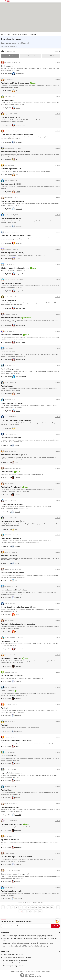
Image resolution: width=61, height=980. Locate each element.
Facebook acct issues (9, 352)
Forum (7, 34)
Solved (51, 56)
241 (25, 911)
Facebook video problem (10, 521)
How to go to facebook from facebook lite (16, 420)
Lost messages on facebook (11, 438)
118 (25, 907)
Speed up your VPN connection (12, 963)
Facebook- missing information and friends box (18, 624)
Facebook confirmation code (11, 487)
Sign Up (13, 972)
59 (21, 907)
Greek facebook (7, 66)
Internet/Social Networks (20, 34)
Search (57, 51)
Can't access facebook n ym (11, 218)
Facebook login (6, 790)
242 (29, 911)
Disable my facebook (8, 300)
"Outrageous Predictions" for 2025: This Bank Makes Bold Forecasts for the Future (28, 943)
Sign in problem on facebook (11, 283)
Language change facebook (11, 538)
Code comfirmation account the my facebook (17, 134)
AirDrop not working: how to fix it (13, 955)
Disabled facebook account (11, 117)
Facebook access (7, 386)
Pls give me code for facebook (12, 676)
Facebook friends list (8, 756)
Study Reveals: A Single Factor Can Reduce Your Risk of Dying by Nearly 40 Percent (28, 936)
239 (52, 907)
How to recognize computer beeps (13, 966)
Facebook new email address (11, 335)
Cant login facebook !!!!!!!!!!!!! (11, 184)
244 (36, 911)
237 (44, 907)
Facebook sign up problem (10, 455)
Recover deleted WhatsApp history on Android (17, 957)
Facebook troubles (8, 100)
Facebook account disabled (11, 318)
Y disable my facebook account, (12, 253)
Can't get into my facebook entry (12, 201)
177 (29, 907)
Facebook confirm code (9, 641)
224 (36, 907)
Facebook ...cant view (9, 556)
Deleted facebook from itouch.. (12, 403)
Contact (43, 972)
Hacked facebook (7, 691)
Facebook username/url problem (13, 573)
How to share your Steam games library (15, 960)
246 (40, 911)
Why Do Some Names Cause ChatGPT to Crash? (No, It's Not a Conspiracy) (25, 946)
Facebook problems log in (10, 807)
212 (33, 907)
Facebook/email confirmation (12, 824)
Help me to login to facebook (11, 773)
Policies (48, 972)
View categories (5, 46)
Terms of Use (24, 972)
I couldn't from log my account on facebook (16, 857)
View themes (14, 46)
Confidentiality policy (34, 972)
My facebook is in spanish (10, 840)
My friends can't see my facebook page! (15, 607)
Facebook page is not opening (12, 891)
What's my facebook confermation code (15, 268)
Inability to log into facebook (11, 169)
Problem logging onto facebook (12, 504)
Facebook (33, 34)
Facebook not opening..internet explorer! (16, 152)
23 (17, 907)
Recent (10, 56)
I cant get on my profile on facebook (14, 590)
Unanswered (30, 56)
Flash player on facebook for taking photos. (17, 741)
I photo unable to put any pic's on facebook (16, 236)
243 (33, 911)
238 (48, 907)
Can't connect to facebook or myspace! (15, 874)
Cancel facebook (7, 472)
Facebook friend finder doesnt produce (15, 83)
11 (13, 907)
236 (40, 907)
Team (18, 972)
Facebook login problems (10, 369)
